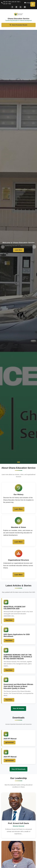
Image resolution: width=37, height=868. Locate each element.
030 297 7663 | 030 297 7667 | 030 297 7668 (11, 3)
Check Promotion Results (18, 25)
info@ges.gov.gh (30, 3)
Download (10, 742)
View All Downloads (18, 769)
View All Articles (18, 708)
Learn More (19, 250)
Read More (9, 620)
